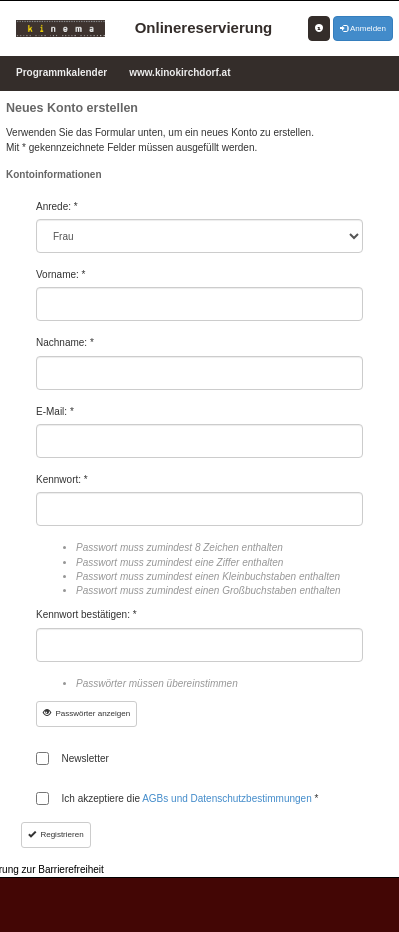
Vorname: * (60, 274)
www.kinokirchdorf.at (179, 72)
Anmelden (363, 28)
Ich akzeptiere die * (190, 798)
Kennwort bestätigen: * (86, 614)
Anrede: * (57, 206)
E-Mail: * (55, 411)
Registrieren (56, 834)
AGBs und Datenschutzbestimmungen (228, 798)
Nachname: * (65, 342)
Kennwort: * (62, 479)
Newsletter (85, 758)
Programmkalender (61, 72)
